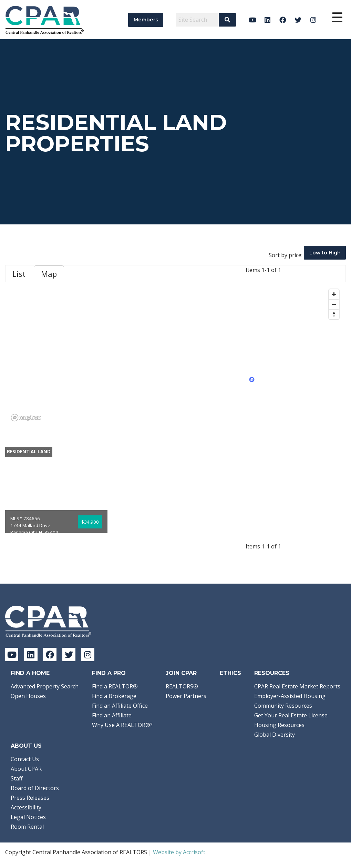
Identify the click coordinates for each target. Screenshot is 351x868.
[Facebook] (283, 20)
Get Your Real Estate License (291, 715)
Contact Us (25, 759)
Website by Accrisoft (179, 852)
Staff (17, 778)
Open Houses (28, 696)
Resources (272, 673)
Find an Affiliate (112, 715)
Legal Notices (28, 817)
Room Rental (27, 827)
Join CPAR (181, 673)
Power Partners (186, 696)
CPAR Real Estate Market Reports (297, 686)
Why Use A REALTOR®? (122, 725)
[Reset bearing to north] (334, 314)
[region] (175, 355)
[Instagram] (313, 20)
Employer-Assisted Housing (290, 696)
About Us (26, 746)
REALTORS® (182, 686)
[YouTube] (252, 20)
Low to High (325, 253)
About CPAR (26, 769)
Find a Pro (109, 673)
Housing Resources (279, 725)
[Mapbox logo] (26, 418)
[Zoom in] (334, 294)
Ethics (230, 673)
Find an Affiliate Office (120, 706)
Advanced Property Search (45, 686)
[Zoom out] (334, 304)
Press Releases (30, 798)
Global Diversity (275, 735)
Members (146, 20)
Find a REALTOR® (115, 686)
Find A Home (30, 673)
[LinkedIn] (267, 20)
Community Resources (283, 706)
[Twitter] (298, 20)
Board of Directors (35, 788)
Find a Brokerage (114, 696)
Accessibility (26, 807)
